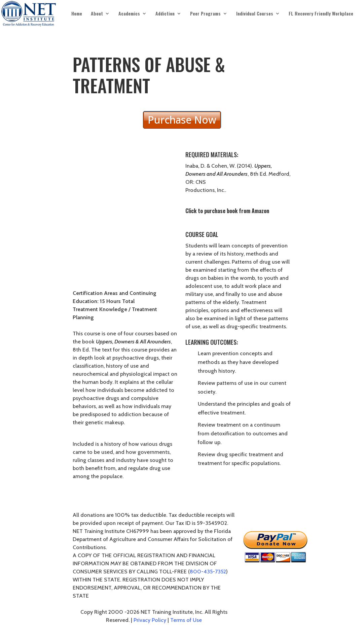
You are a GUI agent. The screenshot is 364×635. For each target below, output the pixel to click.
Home (77, 14)
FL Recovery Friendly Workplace (321, 14)
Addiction (165, 14)
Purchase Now (182, 120)
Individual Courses (255, 14)
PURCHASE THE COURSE (238, 488)
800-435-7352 (208, 572)
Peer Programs (205, 14)
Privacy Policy (150, 620)
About (97, 14)
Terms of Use (186, 620)
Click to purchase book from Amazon (227, 211)
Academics (129, 14)
